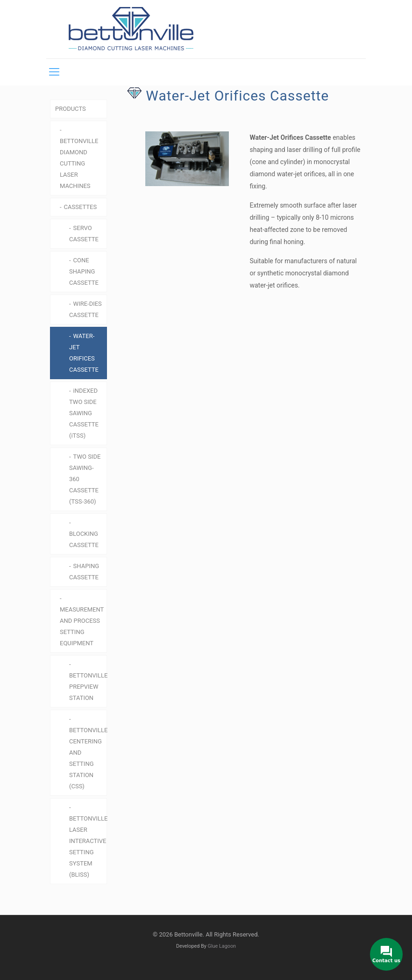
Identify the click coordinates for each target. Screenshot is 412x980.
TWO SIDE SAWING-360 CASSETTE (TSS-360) (85, 479)
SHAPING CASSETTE (84, 572)
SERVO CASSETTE (84, 234)
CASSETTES (81, 207)
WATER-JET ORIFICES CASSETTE (84, 353)
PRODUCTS (71, 109)
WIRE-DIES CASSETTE (85, 309)
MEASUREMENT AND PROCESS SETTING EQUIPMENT (82, 626)
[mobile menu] (54, 72)
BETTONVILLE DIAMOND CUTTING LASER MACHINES (79, 163)
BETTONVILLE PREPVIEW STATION (88, 687)
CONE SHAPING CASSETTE (84, 271)
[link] (183, 159)
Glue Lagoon (222, 946)
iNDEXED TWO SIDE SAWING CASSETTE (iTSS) (84, 413)
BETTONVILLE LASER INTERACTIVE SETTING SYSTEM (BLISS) (88, 847)
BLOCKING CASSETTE (84, 539)
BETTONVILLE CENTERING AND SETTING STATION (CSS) (88, 758)
